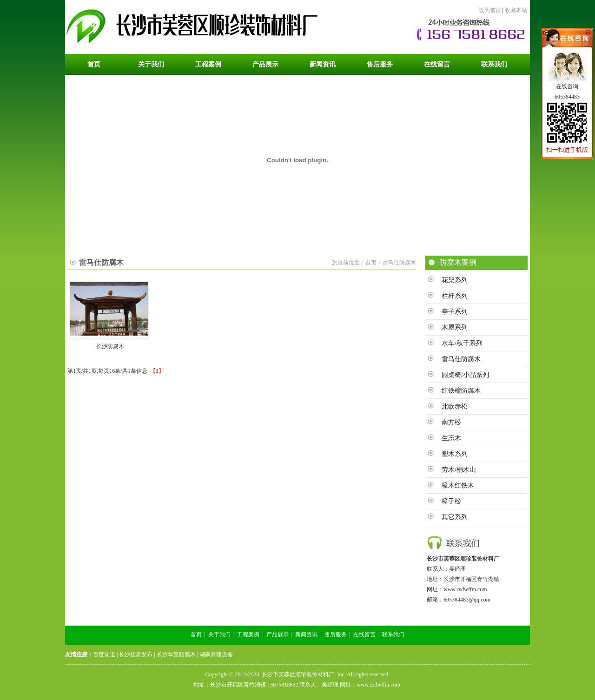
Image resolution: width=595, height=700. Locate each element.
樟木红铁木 (458, 485)
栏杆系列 (455, 296)
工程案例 (248, 634)
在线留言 (364, 634)
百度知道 (104, 654)
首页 (196, 634)
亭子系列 (455, 312)
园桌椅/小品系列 (465, 375)
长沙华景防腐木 (176, 654)
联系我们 (393, 634)
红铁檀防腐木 (461, 391)
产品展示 (278, 634)
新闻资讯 (306, 634)
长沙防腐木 (110, 346)
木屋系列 (455, 327)
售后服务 (336, 634)
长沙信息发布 (136, 654)
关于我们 (219, 634)
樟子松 (451, 501)
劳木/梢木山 (459, 470)
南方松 (451, 422)
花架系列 (455, 280)
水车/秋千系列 (462, 343)
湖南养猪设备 (216, 654)
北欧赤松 (455, 406)
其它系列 (455, 517)
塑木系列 (455, 454)
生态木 (451, 438)
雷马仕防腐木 (461, 359)
